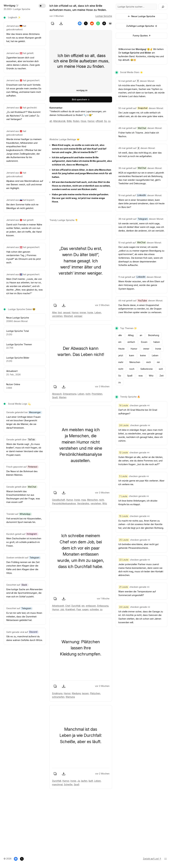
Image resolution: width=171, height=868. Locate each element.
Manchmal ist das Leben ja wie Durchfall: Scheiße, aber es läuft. (81, 735)
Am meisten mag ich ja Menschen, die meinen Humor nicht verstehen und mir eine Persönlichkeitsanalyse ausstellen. (81, 445)
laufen (84, 781)
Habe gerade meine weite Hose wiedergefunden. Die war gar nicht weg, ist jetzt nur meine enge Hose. (80, 198)
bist (60, 313)
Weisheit (68, 316)
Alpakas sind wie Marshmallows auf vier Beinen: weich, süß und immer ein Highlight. (25, 185)
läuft (91, 781)
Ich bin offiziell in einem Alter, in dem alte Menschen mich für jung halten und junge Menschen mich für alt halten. (82, 173)
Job (62, 609)
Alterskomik (59, 121)
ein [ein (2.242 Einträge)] (120, 342)
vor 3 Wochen (102, 305)
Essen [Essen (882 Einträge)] (144, 342)
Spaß (55, 398)
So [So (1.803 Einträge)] (120, 376)
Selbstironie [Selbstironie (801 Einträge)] (147, 369)
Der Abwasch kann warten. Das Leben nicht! (81, 351)
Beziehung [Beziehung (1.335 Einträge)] (154, 335)
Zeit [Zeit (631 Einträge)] (162, 376)
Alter (54, 313)
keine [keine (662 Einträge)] (143, 355)
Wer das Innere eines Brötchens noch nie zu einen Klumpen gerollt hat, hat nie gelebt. (24, 38)
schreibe (94, 609)
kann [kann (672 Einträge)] (132, 355)
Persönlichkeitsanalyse (64, 503)
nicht (88, 394)
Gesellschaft (58, 500)
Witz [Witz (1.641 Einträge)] (151, 376)
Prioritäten (97, 394)
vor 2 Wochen (102, 774)
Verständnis (83, 503)
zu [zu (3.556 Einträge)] (120, 382)
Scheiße (68, 785)
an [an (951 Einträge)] (141, 335)
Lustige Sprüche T (16, 344)
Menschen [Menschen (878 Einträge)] (135, 362)
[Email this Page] (110, 23)
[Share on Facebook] (80, 23)
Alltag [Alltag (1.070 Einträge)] (131, 335)
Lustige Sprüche (15, 358)
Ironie (90, 313)
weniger (78, 316)
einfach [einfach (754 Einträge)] (131, 342)
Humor (91, 121)
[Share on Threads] (104, 23)
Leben (98, 313)
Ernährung (57, 693)
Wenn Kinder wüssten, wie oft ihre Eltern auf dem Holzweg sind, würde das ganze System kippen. (141, 285)
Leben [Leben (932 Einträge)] (155, 355)
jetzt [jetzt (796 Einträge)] (121, 355)
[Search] (163, 7)
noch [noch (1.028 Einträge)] (132, 369)
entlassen (91, 606)
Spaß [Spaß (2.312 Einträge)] (130, 376)
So (105, 121)
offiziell (99, 121)
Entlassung (103, 606)
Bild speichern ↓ (81, 99)
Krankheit (70, 609)
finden (76, 121)
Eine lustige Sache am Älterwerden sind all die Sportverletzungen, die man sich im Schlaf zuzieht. (24, 593)
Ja (79, 781)
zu (109, 121)
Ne (8, 318)
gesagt (67, 313)
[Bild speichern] (61, 23)
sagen (85, 609)
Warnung (70, 697)
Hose (83, 121)
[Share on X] (86, 23)
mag (84, 500)
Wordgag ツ (11, 5)
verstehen (57, 316)
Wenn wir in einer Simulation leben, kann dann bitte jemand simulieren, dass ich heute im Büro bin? (141, 204)
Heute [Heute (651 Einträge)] (121, 349)
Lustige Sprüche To (16, 331)
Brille (69, 121)
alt (51, 121)
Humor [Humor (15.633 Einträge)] (134, 349)
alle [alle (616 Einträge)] (120, 335)
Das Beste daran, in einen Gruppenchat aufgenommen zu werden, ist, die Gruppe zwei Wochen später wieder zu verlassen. (140, 309)
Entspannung (70, 394)
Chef (68, 606)
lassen (85, 693)
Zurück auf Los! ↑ (152, 859)
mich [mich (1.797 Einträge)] (149, 362)
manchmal (57, 785)
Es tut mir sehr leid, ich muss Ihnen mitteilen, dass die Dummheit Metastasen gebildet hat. (24, 617)
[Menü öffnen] (166, 859)
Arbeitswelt (58, 606)
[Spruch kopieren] (53, 23)
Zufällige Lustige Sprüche (142, 26)
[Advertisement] (85, 824)
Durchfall (76, 606)
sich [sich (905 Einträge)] (161, 369)
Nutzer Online (13, 384)
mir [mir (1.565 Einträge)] (158, 362)
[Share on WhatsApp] (98, 23)
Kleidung (76, 693)
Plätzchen (95, 693)
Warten (63, 398)
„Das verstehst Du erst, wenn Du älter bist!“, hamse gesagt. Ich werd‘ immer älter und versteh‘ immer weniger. (81, 261)
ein (83, 606)
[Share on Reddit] (92, 23)
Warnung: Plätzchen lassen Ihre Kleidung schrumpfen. (81, 648)
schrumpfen (58, 697)
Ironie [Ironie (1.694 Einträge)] (158, 349)
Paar (79, 609)
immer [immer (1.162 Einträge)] (146, 349)
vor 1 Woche (103, 599)
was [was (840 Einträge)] (141, 376)
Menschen (92, 500)
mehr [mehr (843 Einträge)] (121, 362)
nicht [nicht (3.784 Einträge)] (121, 369)
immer (83, 313)
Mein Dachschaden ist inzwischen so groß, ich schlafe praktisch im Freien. (24, 542)
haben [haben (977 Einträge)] (157, 342)
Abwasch (57, 394)
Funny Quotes (142, 36)
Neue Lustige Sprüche (141, 16)
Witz (105, 503)
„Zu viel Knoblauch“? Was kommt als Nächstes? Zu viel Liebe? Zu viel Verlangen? (23, 116)
